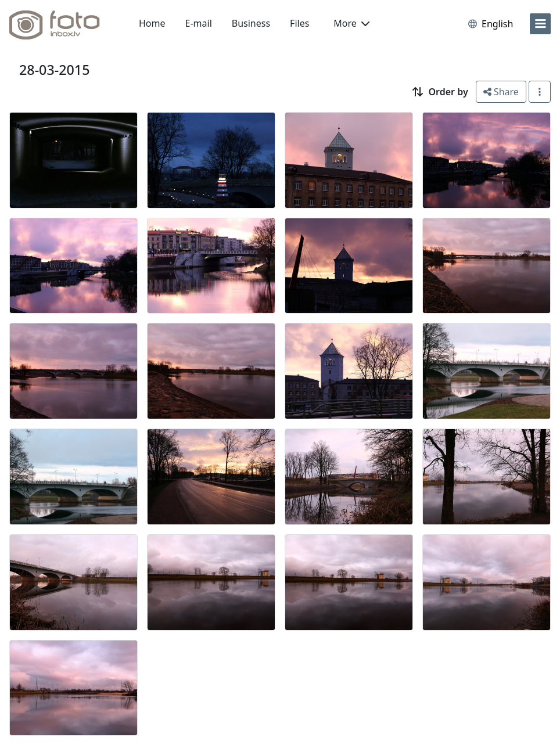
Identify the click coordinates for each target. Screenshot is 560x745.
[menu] (540, 24)
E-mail (199, 23)
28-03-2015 (54, 70)
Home (152, 23)
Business (251, 23)
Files (299, 23)
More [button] (351, 23)
